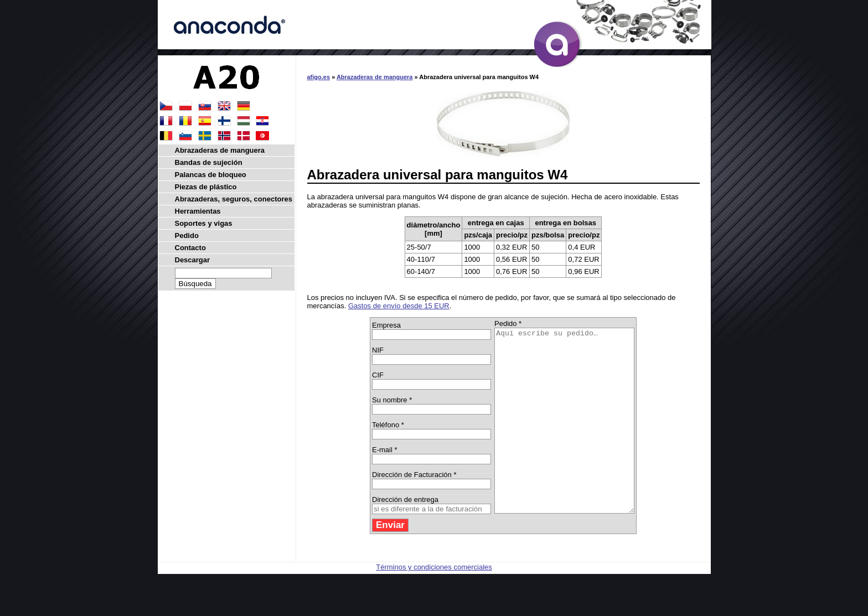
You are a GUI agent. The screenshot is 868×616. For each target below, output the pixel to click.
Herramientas (198, 211)
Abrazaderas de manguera (375, 77)
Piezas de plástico (206, 187)
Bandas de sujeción (209, 162)
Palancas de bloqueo (211, 175)
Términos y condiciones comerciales (434, 604)
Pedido (187, 235)
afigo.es (319, 77)
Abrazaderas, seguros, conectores (234, 199)
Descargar (193, 260)
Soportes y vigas (204, 223)
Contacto (190, 248)
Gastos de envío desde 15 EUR (399, 306)
